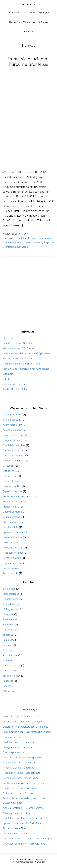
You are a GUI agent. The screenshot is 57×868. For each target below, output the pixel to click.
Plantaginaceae (11, 599)
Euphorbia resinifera (14, 502)
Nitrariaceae (9, 691)
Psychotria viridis (12, 558)
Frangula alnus (11, 507)
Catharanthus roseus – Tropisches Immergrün (28, 839)
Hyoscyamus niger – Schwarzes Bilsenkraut (27, 732)
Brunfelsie (8, 242)
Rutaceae (8, 630)
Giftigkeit (8, 374)
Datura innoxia (11, 471)
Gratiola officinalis (13, 517)
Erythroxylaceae (12, 676)
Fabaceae (8, 681)
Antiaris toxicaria (12, 420)
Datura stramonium (13, 481)
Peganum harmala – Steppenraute (22, 773)
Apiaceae (8, 650)
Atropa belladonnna (14, 430)
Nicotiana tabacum (13, 548)
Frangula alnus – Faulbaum (18, 747)
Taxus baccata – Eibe (14, 828)
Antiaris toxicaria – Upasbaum (19, 763)
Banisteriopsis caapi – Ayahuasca (21, 788)
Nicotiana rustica (12, 543)
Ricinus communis (13, 563)
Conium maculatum (14, 461)
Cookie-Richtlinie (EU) (15, 389)
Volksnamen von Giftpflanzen (19, 348)
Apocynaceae (10, 655)
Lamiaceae (9, 640)
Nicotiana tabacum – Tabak (18, 813)
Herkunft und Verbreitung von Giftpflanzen (26, 369)
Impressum (9, 338)
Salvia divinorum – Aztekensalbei (21, 778)
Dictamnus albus (12, 486)
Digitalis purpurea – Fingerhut (19, 742)
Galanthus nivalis (12, 512)
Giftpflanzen (28, 4)
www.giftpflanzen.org (23, 862)
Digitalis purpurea (13, 491)
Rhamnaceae (10, 619)
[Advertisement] (28, 141)
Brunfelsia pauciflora (39, 238)
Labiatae (8, 645)
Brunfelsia (22, 238)
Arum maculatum (12, 425)
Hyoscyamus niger (13, 522)
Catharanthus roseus (14, 450)
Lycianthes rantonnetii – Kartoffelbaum (24, 823)
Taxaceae (8, 635)
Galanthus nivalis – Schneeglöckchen (23, 757)
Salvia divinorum (12, 568)
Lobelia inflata (11, 527)
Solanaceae (22, 247)
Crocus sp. (9, 466)
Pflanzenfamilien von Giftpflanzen (21, 364)
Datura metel (10, 476)
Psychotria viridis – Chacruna (19, 768)
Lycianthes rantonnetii (15, 532)
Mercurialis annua (13, 537)
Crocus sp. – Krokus (14, 752)
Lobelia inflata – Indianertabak (19, 833)
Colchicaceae (10, 671)
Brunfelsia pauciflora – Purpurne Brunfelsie (28, 62)
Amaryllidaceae (11, 604)
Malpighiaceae (11, 609)
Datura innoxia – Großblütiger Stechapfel (25, 727)
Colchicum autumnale (15, 456)
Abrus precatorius (13, 415)
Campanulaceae (12, 665)
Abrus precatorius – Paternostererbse (23, 808)
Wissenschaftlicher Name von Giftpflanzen (26, 353)
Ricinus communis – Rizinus (18, 793)
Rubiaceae (9, 625)
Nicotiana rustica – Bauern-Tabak (21, 717)
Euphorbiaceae (11, 594)
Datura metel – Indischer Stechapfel (22, 722)
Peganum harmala (13, 553)
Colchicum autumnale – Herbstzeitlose (24, 844)
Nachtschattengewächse (29, 242)
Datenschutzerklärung (15, 384)
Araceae (7, 660)
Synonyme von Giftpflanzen (18, 359)
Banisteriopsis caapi (14, 435)
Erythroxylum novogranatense (19, 496)
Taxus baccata (11, 573)
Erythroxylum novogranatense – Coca (23, 783)
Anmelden (40, 862)
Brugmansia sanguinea (15, 440)
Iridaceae (8, 686)
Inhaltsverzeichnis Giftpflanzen (20, 343)
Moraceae (8, 614)
